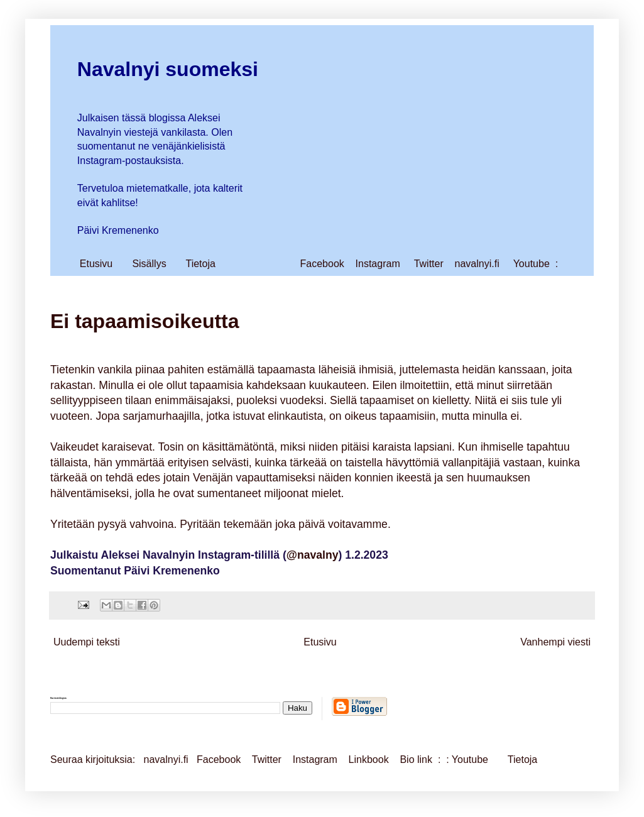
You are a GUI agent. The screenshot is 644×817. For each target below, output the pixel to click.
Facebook (322, 264)
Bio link (417, 759)
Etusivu (96, 264)
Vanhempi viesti (555, 642)
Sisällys (149, 264)
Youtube (532, 264)
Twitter (429, 264)
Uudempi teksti (87, 642)
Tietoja (200, 264)
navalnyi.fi (477, 264)
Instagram (378, 264)
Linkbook (369, 759)
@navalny (313, 555)
